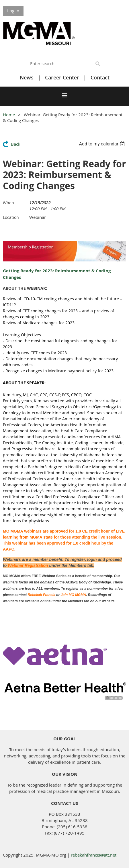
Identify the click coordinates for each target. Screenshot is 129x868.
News (27, 77)
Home (9, 115)
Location (11, 217)
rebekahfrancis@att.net (94, 855)
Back (16, 144)
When (8, 203)
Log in (13, 11)
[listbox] (102, 144)
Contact (100, 77)
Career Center (62, 77)
